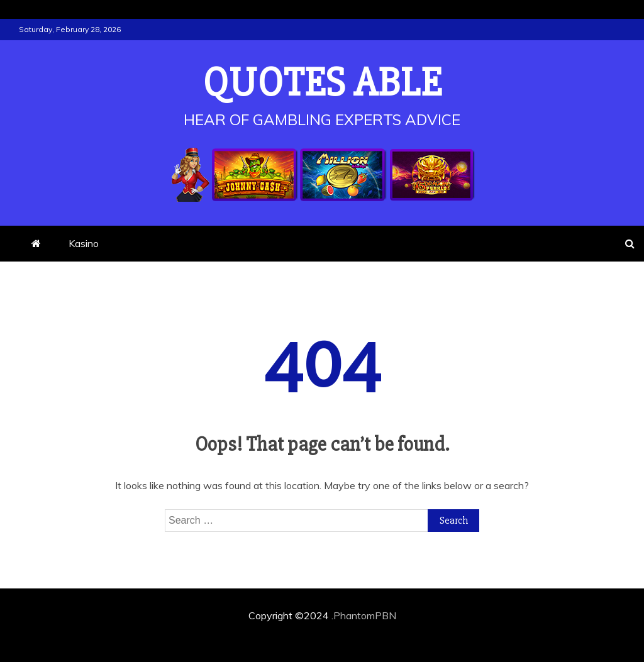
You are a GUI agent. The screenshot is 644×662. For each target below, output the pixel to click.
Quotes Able (322, 83)
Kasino (84, 243)
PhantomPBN (365, 615)
